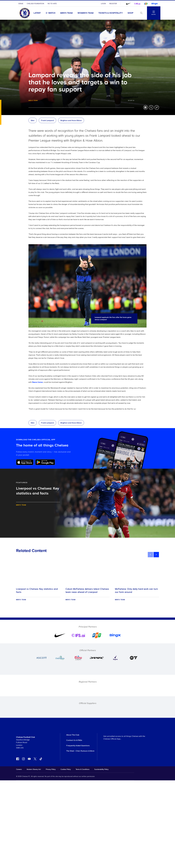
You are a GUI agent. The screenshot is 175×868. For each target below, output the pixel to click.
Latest (37, 13)
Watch (51, 13)
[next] (156, 555)
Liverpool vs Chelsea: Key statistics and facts (37, 591)
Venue (21, 4)
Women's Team (86, 13)
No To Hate (52, 4)
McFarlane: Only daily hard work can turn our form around (136, 591)
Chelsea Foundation (35, 4)
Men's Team (66, 13)
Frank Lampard (47, 120)
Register (113, 4)
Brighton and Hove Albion (71, 120)
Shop (130, 13)
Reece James (38, 382)
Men (33, 120)
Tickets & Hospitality (111, 13)
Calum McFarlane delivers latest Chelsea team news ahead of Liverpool (87, 591)
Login (103, 4)
